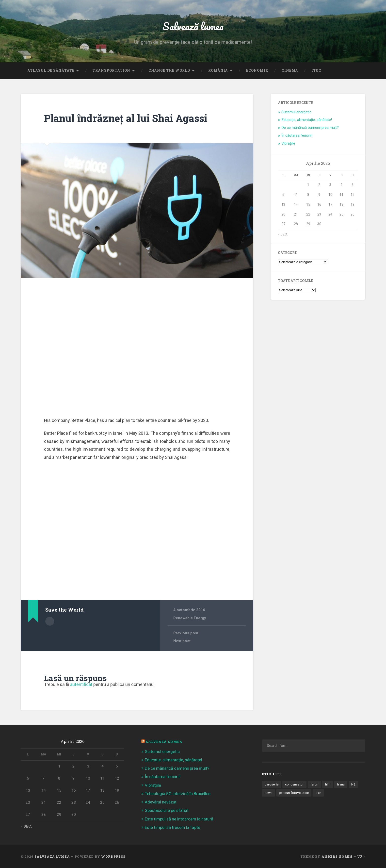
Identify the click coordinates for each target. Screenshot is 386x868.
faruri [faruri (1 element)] (314, 784)
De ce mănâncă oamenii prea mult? (310, 128)
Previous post (186, 633)
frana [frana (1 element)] (341, 784)
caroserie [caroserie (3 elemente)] (272, 784)
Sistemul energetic (296, 112)
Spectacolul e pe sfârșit (167, 810)
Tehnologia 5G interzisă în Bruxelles (178, 794)
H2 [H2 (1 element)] (353, 784)
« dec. (283, 234)
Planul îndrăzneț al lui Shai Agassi (126, 118)
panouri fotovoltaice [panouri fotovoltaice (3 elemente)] (294, 793)
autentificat (81, 684)
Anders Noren (337, 856)
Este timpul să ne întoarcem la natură (179, 819)
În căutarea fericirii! (297, 135)
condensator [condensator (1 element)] (294, 784)
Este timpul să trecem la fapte (172, 827)
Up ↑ (361, 856)
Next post (182, 641)
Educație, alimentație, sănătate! (307, 120)
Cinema (290, 70)
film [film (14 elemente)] (328, 784)
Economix (257, 70)
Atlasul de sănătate (51, 70)
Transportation (111, 70)
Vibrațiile (288, 143)
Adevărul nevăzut (161, 802)
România (218, 70)
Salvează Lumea (164, 742)
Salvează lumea (193, 26)
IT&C (316, 70)
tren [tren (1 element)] (318, 793)
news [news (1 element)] (268, 793)
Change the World (169, 70)
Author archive (50, 621)
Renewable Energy (190, 618)
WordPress (113, 856)
